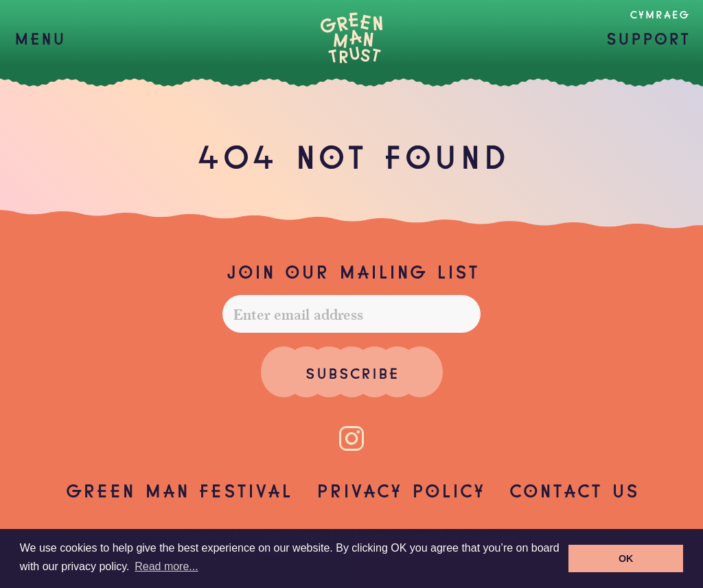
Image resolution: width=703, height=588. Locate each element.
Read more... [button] (166, 566)
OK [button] (626, 558)
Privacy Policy (400, 489)
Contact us (574, 489)
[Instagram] (351, 438)
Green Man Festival (178, 489)
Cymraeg (659, 13)
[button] (39, 38)
